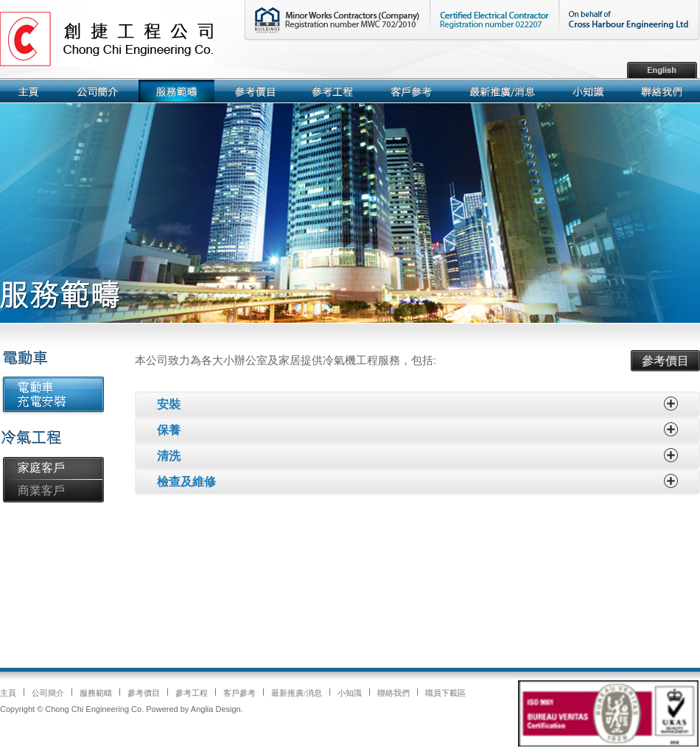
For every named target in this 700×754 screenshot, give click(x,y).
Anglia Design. (217, 709)
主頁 (8, 693)
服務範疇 (96, 693)
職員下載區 (445, 693)
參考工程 (192, 693)
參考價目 (665, 361)
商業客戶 (41, 491)
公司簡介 (48, 693)
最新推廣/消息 (297, 693)
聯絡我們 (393, 693)
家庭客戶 (41, 468)
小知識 (350, 693)
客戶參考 (239, 693)
